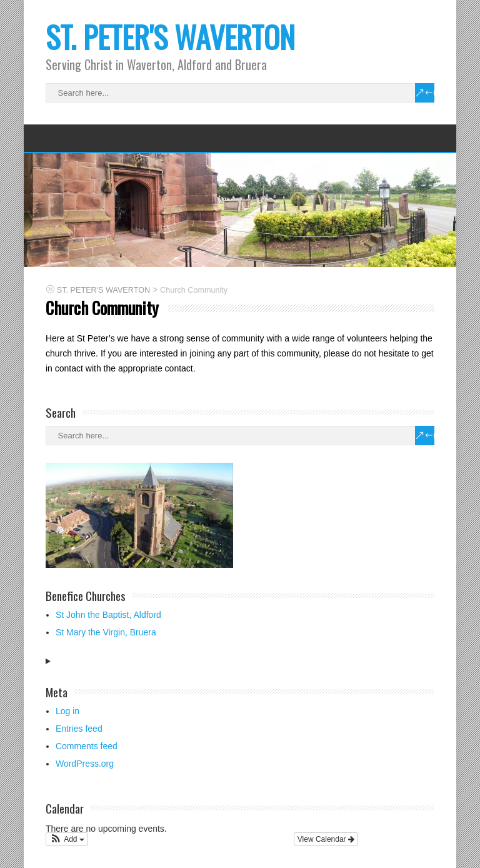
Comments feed (87, 746)
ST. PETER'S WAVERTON (170, 37)
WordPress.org (85, 764)
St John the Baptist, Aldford (108, 615)
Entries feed (79, 729)
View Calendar (326, 839)
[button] (67, 839)
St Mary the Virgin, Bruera (106, 632)
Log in (67, 711)
